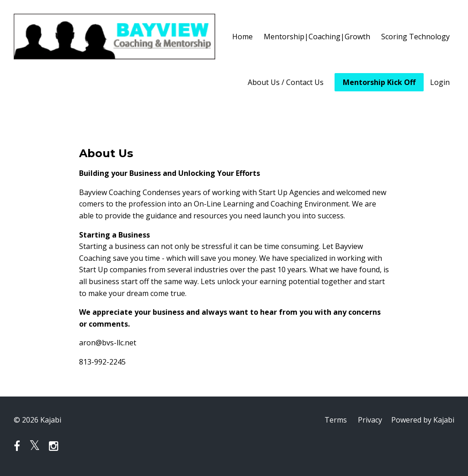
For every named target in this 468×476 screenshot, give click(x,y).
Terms (336, 420)
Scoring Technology (415, 37)
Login (440, 82)
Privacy (370, 420)
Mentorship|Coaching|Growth (317, 37)
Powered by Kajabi (423, 420)
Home (242, 37)
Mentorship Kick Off (379, 82)
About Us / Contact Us (286, 82)
